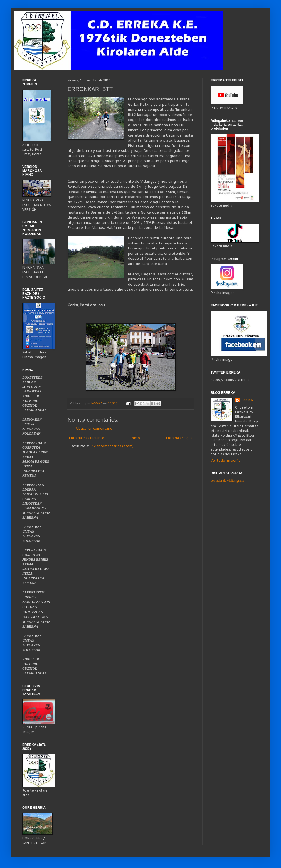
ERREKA (247, 400)
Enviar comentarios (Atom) (112, 446)
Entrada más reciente (87, 438)
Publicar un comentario (93, 428)
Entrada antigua (179, 438)
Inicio (135, 438)
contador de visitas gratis (227, 481)
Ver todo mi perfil (225, 460)
